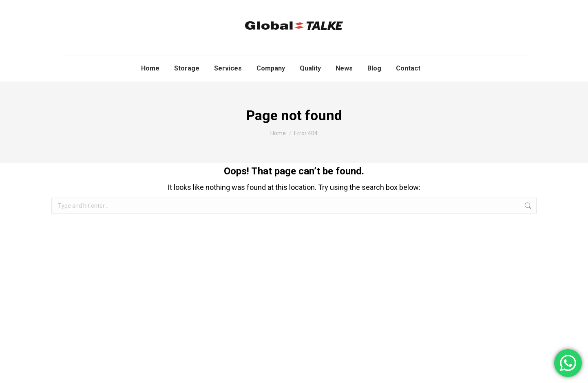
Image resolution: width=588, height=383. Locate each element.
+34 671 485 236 (506, 6)
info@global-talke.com (441, 6)
